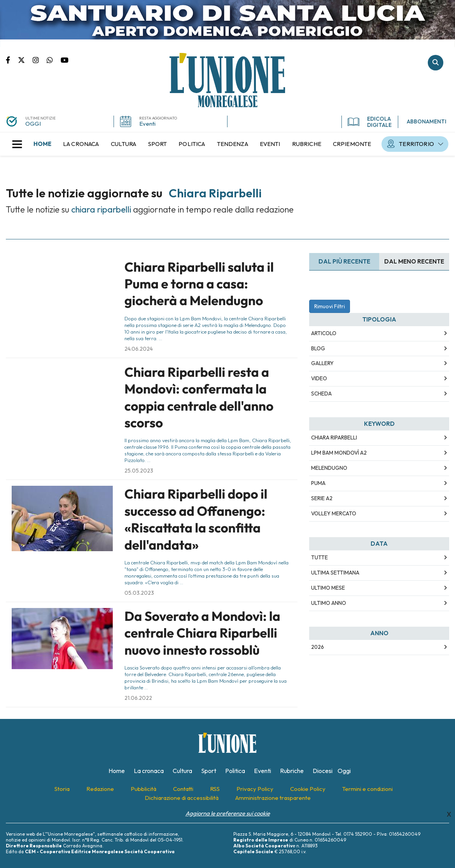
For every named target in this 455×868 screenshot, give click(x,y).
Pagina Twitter (25, 60)
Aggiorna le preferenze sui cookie (228, 813)
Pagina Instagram (40, 60)
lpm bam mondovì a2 (339, 453)
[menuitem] (42, 144)
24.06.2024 (139, 349)
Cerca (436, 63)
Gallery (322, 363)
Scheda (321, 394)
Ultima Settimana (335, 573)
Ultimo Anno (329, 603)
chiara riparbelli (334, 438)
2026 (318, 647)
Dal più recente (344, 261)
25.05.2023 (139, 471)
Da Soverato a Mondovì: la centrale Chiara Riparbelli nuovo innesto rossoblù (202, 633)
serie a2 (322, 498)
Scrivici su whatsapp (54, 60)
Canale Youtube (65, 60)
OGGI (33, 124)
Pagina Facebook (12, 60)
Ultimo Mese (328, 588)
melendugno (329, 468)
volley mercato (334, 513)
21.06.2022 (138, 698)
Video (319, 378)
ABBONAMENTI (427, 121)
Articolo (324, 333)
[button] (17, 144)
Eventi (147, 124)
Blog (318, 348)
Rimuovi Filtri (330, 306)
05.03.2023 (139, 593)
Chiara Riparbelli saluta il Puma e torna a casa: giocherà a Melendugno (199, 284)
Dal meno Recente (414, 261)
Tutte (319, 557)
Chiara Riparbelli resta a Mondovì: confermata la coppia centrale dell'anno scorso (199, 397)
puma (318, 483)
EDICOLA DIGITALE (370, 122)
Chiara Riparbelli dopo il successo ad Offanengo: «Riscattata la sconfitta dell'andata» (196, 519)
